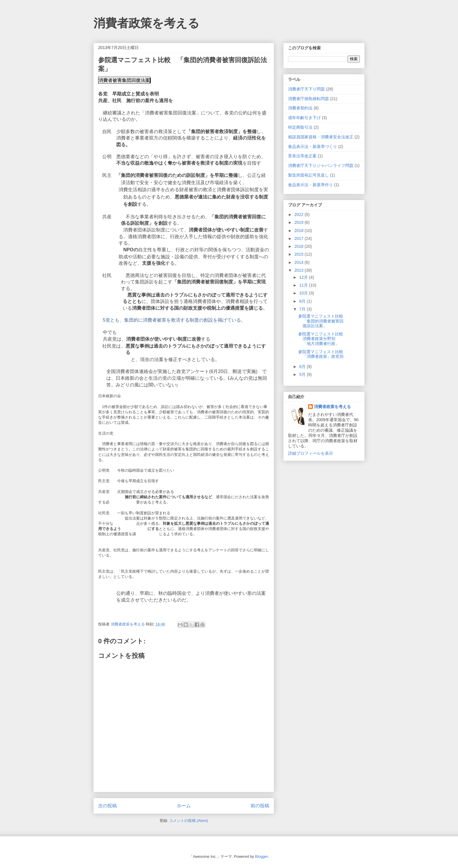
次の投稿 (107, 806)
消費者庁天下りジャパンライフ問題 (321, 165)
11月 (304, 285)
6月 (303, 367)
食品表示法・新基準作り (310, 185)
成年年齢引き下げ (304, 118)
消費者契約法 (300, 108)
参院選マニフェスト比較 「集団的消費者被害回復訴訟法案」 (323, 321)
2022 (300, 215)
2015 (300, 254)
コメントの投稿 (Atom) (189, 821)
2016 (300, 246)
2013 (300, 270)
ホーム (184, 806)
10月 (304, 293)
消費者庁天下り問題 (306, 89)
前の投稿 (260, 806)
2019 (300, 222)
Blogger (261, 856)
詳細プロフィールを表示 (310, 453)
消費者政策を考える (146, 23)
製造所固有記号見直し (308, 175)
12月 (304, 277)
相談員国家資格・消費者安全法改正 (321, 137)
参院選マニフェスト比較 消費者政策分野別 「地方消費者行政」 (323, 339)
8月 (303, 301)
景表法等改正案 (302, 156)
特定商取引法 (300, 127)
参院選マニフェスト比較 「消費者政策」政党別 (323, 354)
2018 (300, 231)
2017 (300, 238)
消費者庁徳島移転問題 (308, 99)
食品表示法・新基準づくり (313, 147)
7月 (303, 309)
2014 (300, 262)
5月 (303, 374)
